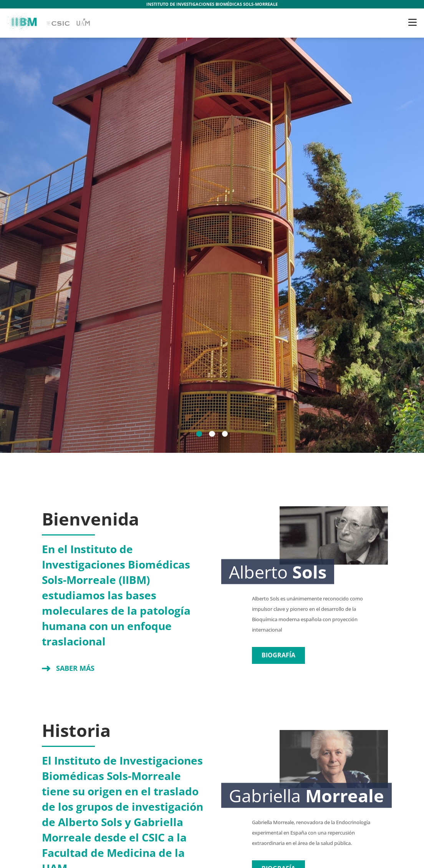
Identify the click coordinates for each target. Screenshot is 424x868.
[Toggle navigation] (412, 22)
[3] (225, 434)
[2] (212, 434)
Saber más (75, 668)
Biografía (278, 655)
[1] (199, 434)
